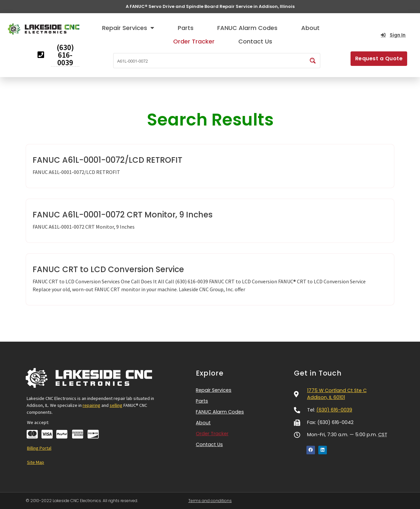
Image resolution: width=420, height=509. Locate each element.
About (310, 28)
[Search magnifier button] (313, 61)
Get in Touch (318, 373)
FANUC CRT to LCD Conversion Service (108, 269)
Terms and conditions (210, 501)
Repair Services (128, 28)
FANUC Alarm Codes (247, 28)
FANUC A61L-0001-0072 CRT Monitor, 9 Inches (123, 215)
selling (116, 405)
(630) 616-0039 (334, 410)
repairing (92, 405)
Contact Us (255, 41)
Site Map (36, 462)
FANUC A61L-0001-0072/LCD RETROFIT (107, 160)
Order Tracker (194, 41)
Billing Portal (39, 448)
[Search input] (210, 61)
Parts (186, 28)
